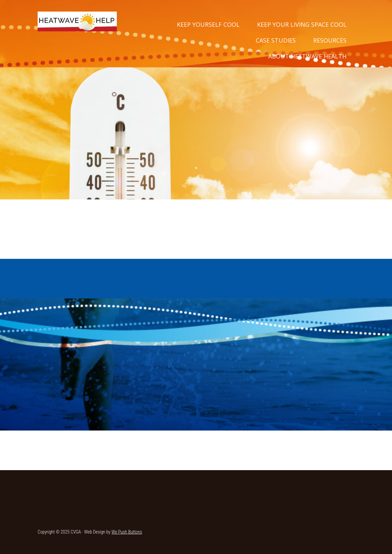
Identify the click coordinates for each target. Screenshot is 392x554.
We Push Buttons (127, 532)
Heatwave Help (77, 21)
